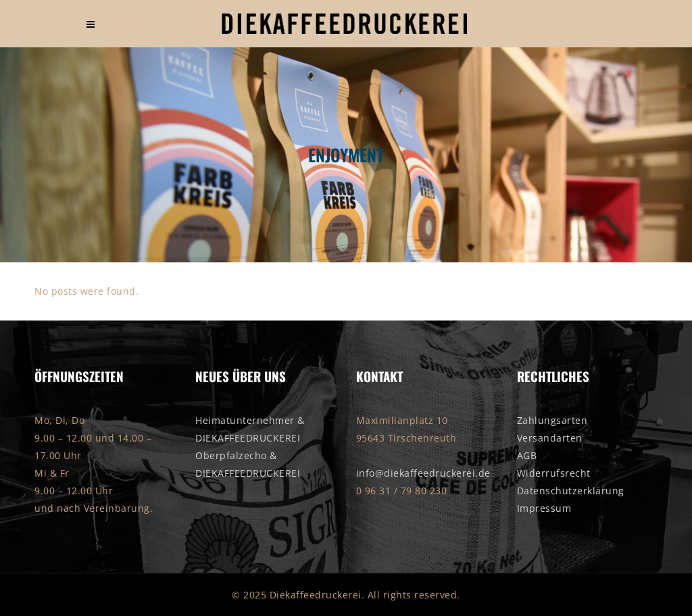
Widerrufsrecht (554, 473)
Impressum (544, 508)
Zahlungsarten (552, 420)
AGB (527, 455)
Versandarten (550, 438)
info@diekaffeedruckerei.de (423, 473)
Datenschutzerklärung (571, 491)
